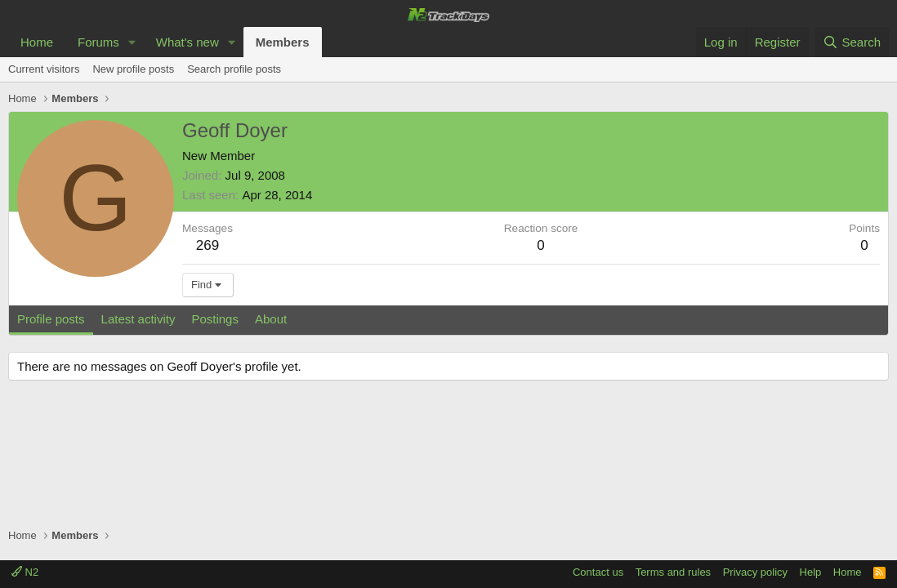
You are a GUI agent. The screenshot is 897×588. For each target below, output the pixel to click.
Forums (98, 42)
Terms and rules (673, 572)
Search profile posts (234, 69)
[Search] (852, 42)
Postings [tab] (215, 319)
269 (208, 245)
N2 (25, 572)
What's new (187, 42)
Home (37, 42)
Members (283, 42)
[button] (132, 42)
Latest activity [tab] (138, 319)
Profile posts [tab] (51, 319)
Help (811, 572)
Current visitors (44, 69)
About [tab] (271, 319)
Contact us (598, 572)
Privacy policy (755, 572)
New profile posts (133, 69)
